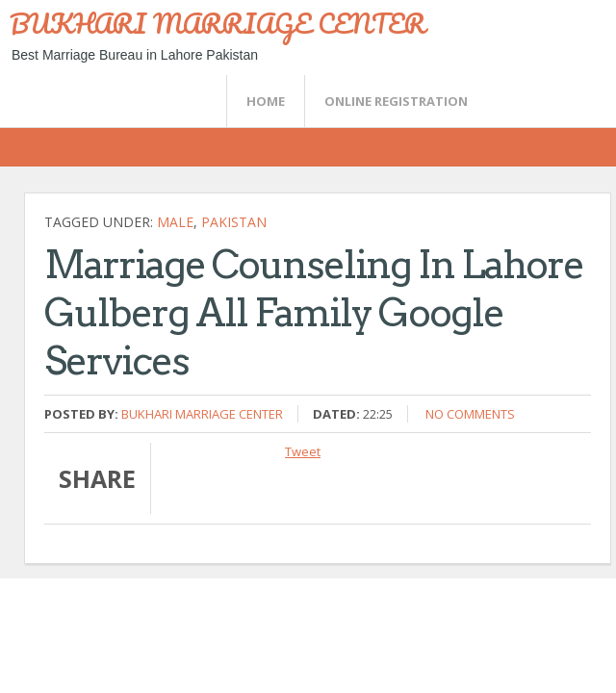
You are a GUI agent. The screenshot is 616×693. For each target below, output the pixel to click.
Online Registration (396, 101)
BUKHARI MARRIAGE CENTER (218, 23)
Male (175, 222)
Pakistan (234, 222)
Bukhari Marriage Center (202, 414)
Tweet (303, 451)
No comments (470, 414)
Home (266, 101)
